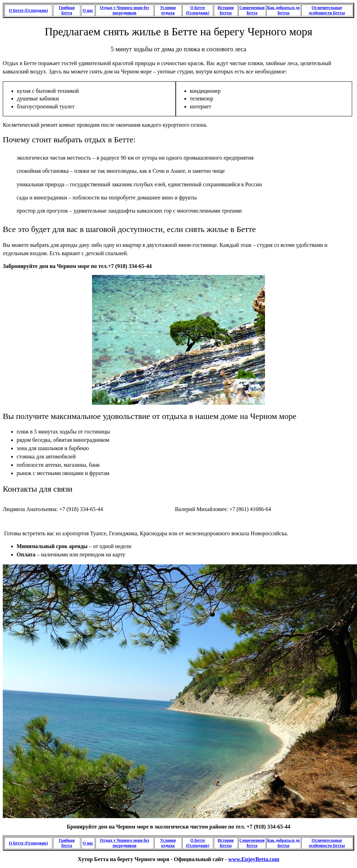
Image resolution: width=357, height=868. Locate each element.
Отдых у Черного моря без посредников (125, 10)
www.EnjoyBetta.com (254, 859)
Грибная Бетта (67, 10)
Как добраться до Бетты (283, 10)
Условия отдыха (168, 10)
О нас (88, 10)
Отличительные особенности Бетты (327, 10)
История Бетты (226, 10)
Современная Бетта (252, 10)
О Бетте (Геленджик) (28, 10)
